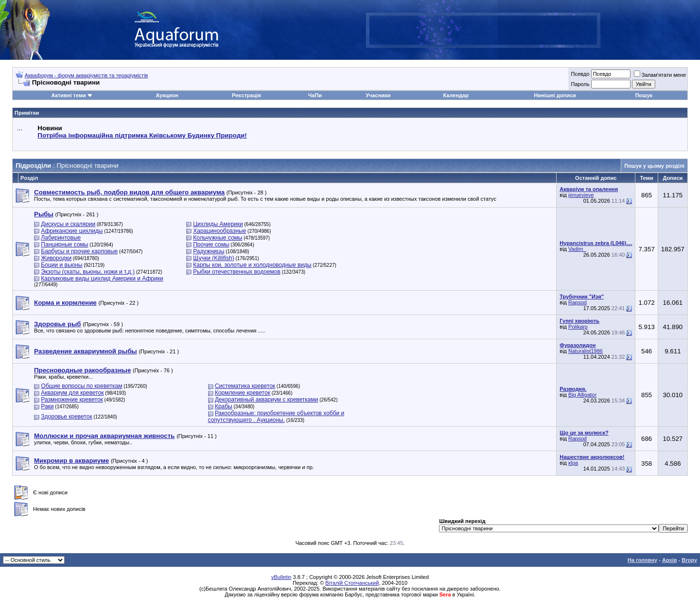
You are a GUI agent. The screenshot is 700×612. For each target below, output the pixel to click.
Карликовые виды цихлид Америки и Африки (102, 279)
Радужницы (209, 251)
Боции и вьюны (61, 265)
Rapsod (577, 302)
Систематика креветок (245, 386)
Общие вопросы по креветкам (81, 386)
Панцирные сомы (64, 245)
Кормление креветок (243, 393)
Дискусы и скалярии (68, 224)
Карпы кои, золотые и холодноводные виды (252, 265)
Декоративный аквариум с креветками (267, 400)
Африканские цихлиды (72, 231)
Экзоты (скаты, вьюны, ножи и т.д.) (88, 272)
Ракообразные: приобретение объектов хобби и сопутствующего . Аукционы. (276, 417)
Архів (669, 560)
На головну (642, 560)
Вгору (689, 560)
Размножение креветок (72, 400)
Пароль (580, 84)
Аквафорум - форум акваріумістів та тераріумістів (87, 75)
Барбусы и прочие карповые (79, 251)
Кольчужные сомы (218, 238)
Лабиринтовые (61, 238)
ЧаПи (315, 95)
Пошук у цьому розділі (654, 166)
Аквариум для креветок (72, 393)
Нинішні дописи (555, 95)
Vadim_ (577, 249)
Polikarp (578, 327)
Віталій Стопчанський (352, 583)
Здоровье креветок (66, 417)
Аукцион (167, 95)
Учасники (378, 95)
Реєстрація (246, 95)
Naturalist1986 (586, 351)
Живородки (56, 258)
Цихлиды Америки (218, 224)
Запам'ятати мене (660, 75)
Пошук (644, 95)
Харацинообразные (219, 231)
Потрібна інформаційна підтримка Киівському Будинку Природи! (142, 135)
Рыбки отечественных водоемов (237, 272)
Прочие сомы (211, 245)
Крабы (224, 406)
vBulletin (281, 577)
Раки (47, 406)
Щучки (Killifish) (213, 258)
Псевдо (580, 74)
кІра (573, 463)
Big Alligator (582, 395)
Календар (455, 95)
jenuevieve (581, 195)
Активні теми (68, 95)
